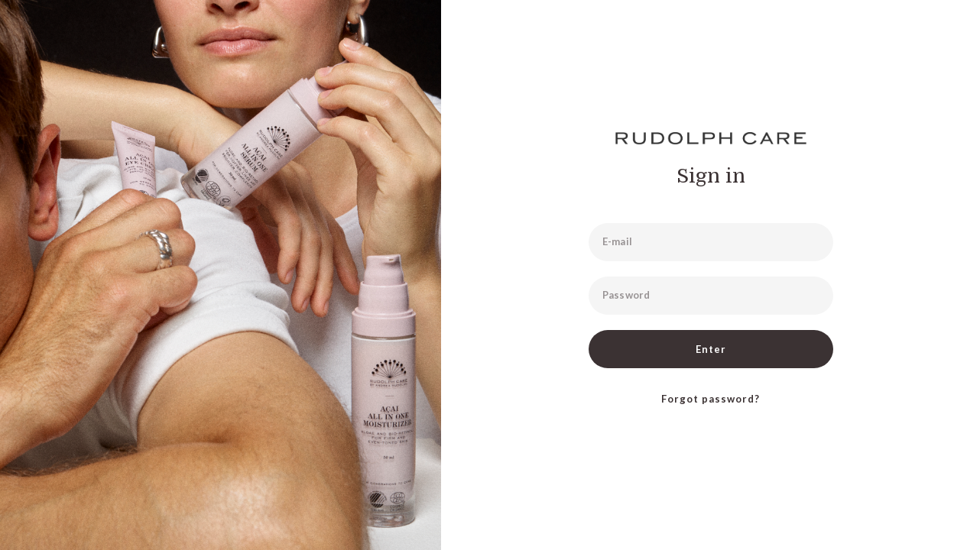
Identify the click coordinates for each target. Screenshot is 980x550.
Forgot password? (711, 399)
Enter (711, 349)
